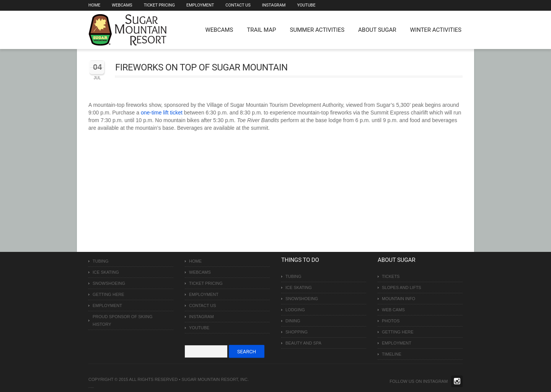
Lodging (295, 310)
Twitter (457, 381)
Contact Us (238, 5)
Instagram (274, 5)
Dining (293, 321)
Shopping (297, 332)
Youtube (306, 5)
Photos (391, 321)
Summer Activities (317, 30)
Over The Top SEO (92, 388)
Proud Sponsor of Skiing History (122, 320)
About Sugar (377, 30)
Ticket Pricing (159, 5)
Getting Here (108, 294)
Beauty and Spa (303, 343)
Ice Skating (106, 272)
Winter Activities (436, 30)
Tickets (391, 276)
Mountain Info (399, 299)
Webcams (122, 5)
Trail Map (261, 30)
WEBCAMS (219, 30)
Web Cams (393, 310)
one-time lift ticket (162, 113)
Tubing (101, 261)
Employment (200, 5)
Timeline (392, 354)
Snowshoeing (109, 283)
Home (94, 5)
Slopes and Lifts (402, 287)
